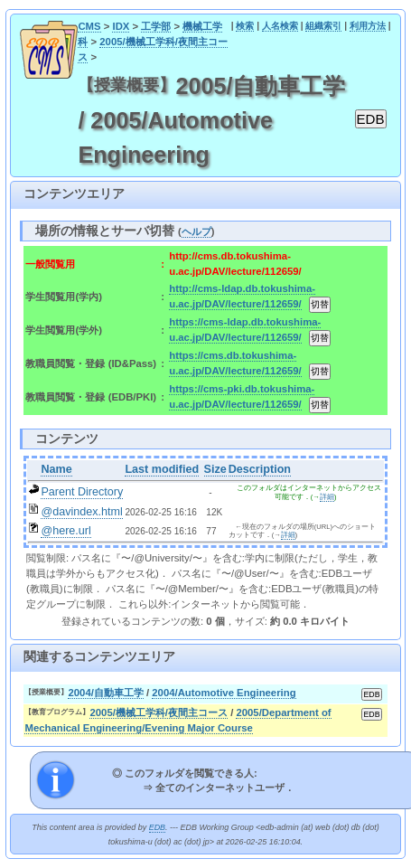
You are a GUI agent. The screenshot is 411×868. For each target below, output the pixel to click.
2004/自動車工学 (105, 693)
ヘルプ (196, 231)
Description (260, 469)
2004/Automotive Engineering (224, 693)
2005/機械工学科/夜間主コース (159, 712)
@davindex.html (82, 512)
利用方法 (368, 26)
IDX (121, 26)
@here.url (66, 531)
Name (56, 469)
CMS (89, 26)
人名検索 (280, 26)
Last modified (162, 469)
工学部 (156, 26)
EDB (157, 827)
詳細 (327, 497)
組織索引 (323, 26)
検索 (245, 26)
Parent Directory (82, 492)
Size (215, 469)
